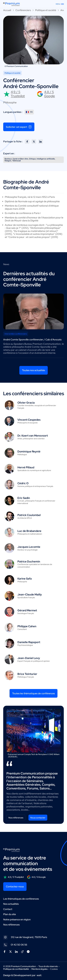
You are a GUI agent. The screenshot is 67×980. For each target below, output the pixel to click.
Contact (8, 909)
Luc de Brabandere (29, 531)
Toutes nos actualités (33, 370)
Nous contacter (38, 818)
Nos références (16, 818)
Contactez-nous (15, 886)
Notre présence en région (17, 919)
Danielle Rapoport (29, 642)
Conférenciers (23, 10)
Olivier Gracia (26, 403)
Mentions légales (39, 969)
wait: (39, 975)
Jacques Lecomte (29, 547)
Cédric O (23, 483)
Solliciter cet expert (19, 127)
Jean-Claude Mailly (30, 594)
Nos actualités (11, 904)
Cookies (54, 969)
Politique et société (46, 10)
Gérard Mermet (27, 610)
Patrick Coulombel (29, 515)
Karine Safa (25, 579)
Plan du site (10, 914)
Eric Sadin (24, 498)
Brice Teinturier (27, 674)
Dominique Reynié (29, 451)
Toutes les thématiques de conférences (33, 693)
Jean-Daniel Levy (29, 658)
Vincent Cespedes (29, 420)
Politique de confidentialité (16, 969)
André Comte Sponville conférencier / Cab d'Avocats (32, 340)
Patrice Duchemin (29, 562)
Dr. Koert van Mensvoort (33, 436)
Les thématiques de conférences (21, 899)
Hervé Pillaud (26, 467)
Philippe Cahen (27, 626)
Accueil (7, 10)
